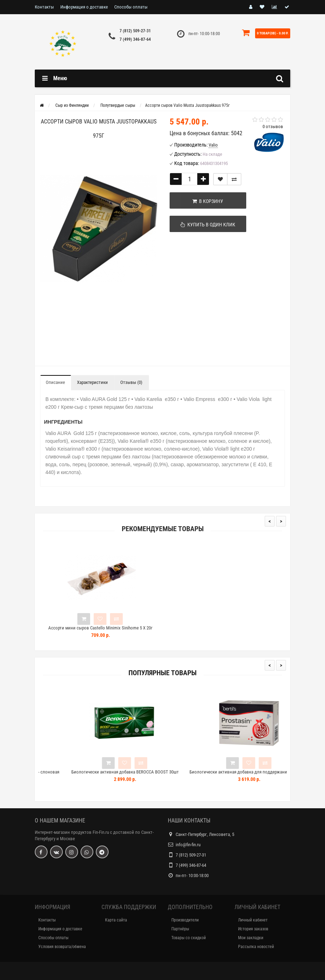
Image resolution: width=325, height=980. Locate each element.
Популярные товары (162, 673)
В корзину (205, 201)
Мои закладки (251, 938)
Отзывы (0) (131, 382)
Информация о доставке (84, 7)
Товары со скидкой (189, 938)
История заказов (253, 929)
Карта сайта (116, 920)
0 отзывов (273, 126)
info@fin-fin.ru (188, 845)
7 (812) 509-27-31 (135, 31)
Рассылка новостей (256, 947)
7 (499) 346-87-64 (135, 39)
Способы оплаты (131, 7)
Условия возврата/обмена (62, 947)
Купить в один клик (205, 225)
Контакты (44, 7)
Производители (185, 920)
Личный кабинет (253, 920)
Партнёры (180, 929)
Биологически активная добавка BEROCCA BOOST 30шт (169, 772)
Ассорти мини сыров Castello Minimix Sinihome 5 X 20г (100, 628)
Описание (55, 382)
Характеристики (92, 382)
